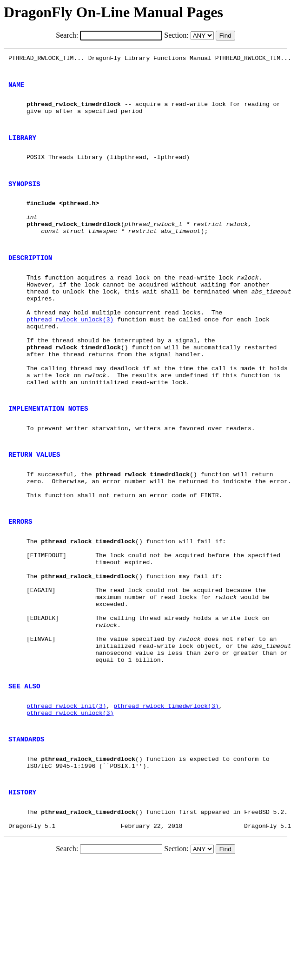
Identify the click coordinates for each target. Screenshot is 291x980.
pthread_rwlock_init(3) (66, 807)
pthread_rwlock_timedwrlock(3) (166, 807)
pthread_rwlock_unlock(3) (70, 358)
